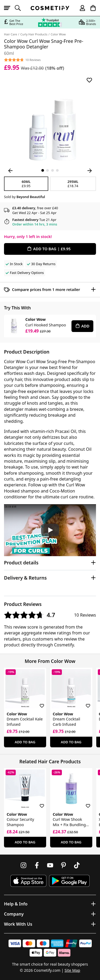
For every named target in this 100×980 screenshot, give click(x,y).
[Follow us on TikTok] (77, 865)
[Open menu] (9, 8)
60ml (26, 184)
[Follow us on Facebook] (37, 865)
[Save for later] (89, 80)
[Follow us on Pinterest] (63, 865)
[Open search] (20, 8)
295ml (73, 184)
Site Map (72, 970)
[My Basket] (91, 8)
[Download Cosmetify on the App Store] (28, 881)
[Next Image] (90, 171)
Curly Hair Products (34, 34)
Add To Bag (25, 742)
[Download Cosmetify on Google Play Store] (69, 881)
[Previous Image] (10, 171)
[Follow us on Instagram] (23, 865)
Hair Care (11, 34)
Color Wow (58, 34)
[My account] (80, 8)
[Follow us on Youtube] (50, 865)
